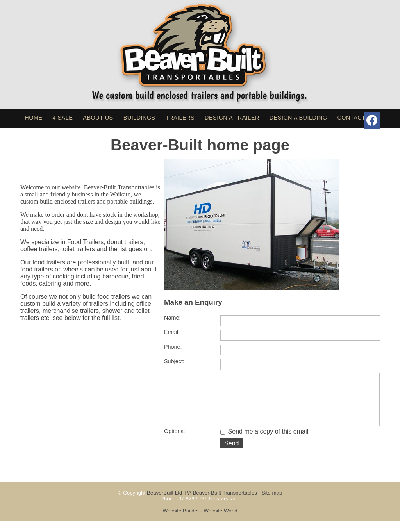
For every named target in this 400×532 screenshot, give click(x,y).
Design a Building (298, 118)
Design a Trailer (232, 118)
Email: (172, 332)
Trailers (180, 118)
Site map (272, 504)
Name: (172, 318)
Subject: (174, 361)
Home (33, 118)
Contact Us (356, 118)
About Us (98, 118)
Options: (175, 442)
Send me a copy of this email (264, 442)
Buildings (139, 118)
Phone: (173, 347)
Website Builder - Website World (200, 522)
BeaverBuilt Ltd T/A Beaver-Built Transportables (202, 504)
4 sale (63, 118)
